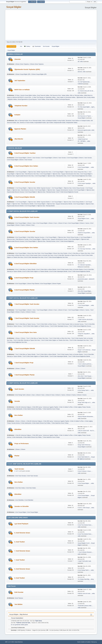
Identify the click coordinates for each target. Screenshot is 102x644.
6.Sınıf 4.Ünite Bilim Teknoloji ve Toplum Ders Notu (67, 255)
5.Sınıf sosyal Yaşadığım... (85, 183)
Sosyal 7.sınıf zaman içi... (84, 350)
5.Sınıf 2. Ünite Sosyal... (84, 508)
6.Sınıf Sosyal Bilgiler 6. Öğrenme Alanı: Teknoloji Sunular (40, 241)
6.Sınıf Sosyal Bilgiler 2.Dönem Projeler (50, 284)
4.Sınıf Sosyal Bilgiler (20, 512)
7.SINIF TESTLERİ (83, 561)
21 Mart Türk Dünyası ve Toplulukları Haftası (44, 97)
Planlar (17, 456)
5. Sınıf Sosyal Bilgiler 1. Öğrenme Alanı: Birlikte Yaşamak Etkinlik (32, 202)
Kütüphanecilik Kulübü (60, 123)
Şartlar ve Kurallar (86, 642)
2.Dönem (23, 338)
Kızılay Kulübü (61, 121)
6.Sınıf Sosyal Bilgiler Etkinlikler (26, 264)
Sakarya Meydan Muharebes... (86, 417)
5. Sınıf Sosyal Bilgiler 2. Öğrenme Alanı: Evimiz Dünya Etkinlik (67, 202)
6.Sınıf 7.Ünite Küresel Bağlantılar (65, 241)
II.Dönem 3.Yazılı (30, 225)
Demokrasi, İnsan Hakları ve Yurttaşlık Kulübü (78, 121)
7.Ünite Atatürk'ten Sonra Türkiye (51, 409)
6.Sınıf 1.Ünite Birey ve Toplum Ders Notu (79, 253)
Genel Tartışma (19, 598)
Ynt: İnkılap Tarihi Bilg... (84, 579)
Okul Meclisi (19, 139)
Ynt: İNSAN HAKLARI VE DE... (86, 91)
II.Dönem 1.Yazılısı (60, 395)
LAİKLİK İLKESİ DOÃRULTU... (86, 431)
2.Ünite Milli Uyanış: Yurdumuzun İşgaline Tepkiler (45, 407)
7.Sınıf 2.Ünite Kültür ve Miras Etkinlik (46, 354)
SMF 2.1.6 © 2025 (9, 642)
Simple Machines (19, 642)
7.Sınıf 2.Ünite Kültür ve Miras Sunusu (46, 324)
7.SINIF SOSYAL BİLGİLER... (86, 320)
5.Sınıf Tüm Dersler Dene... (85, 525)
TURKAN (80, 84)
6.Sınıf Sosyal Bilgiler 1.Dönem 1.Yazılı (25, 223)
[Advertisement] (51, 25)
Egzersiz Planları (20, 129)
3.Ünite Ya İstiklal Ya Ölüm (66, 407)
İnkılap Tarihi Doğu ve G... (85, 403)
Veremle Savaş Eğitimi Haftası (28, 95)
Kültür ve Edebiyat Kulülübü (49, 121)
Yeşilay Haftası (65, 95)
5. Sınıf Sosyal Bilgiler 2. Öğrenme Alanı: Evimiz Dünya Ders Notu (69, 172)
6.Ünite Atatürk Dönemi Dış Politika (32, 409)
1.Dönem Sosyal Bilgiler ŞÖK (23, 74)
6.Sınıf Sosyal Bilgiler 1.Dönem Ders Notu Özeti (27, 253)
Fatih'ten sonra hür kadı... (84, 594)
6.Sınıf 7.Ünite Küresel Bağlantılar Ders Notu (56, 257)
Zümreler (18, 59)
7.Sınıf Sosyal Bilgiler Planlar (25, 375)
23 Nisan (17, 95)
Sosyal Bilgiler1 (82, 118)
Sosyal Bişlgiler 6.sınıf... (84, 543)
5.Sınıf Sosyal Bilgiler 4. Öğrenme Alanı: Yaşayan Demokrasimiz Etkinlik (53, 204)
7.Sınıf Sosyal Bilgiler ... (84, 305)
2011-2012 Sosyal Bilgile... (85, 291)
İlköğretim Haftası (12, 99)
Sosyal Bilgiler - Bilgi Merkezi (19, 614)
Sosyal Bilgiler (14, 7)
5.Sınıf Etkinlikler (29, 500)
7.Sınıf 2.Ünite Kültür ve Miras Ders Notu (59, 338)
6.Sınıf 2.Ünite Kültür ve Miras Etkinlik (46, 269)
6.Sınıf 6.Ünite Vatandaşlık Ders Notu (34, 257)
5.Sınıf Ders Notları (31, 488)
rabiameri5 (92, 279)
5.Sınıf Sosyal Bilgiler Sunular (25, 182)
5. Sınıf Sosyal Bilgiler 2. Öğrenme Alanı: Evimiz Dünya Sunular (67, 188)
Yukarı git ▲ (94, 642)
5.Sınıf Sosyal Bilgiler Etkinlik (25, 197)
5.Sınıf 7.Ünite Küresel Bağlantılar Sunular (67, 192)
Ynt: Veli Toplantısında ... (84, 82)
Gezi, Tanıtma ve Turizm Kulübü (25, 123)
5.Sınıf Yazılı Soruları (32, 476)
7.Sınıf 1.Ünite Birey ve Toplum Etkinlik (25, 354)
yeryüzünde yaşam (83, 279)
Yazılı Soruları (19, 389)
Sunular (17, 401)
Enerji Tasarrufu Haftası (43, 95)
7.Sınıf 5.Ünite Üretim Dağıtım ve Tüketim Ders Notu (55, 340)
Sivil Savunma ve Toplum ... (85, 116)
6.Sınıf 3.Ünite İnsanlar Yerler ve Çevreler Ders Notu (39, 255)
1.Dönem (17, 338)
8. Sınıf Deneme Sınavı (22, 569)
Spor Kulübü (50, 123)
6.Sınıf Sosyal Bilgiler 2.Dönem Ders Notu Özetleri (54, 253)
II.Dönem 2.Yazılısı (71, 395)
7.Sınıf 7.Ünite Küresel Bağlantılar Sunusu (80, 326)
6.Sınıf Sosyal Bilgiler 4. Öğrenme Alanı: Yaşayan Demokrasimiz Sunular (48, 239)
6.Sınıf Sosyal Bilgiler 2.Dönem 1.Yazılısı (78, 223)
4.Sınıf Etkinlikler (19, 500)
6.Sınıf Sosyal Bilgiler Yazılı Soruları (27, 217)
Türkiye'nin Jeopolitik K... (84, 334)
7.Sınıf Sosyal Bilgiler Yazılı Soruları (27, 304)
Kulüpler (17, 115)
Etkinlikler (18, 429)
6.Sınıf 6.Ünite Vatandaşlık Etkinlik (58, 271)
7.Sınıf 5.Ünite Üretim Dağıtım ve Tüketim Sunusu (36, 326)
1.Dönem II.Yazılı (40, 395)
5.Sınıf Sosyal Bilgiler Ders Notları (26, 166)
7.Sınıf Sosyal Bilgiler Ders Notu (26, 332)
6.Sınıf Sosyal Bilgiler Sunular (25, 231)
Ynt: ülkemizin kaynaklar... (85, 265)
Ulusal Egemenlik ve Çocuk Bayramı (27, 99)
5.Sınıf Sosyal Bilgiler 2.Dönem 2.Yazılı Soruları (20, 160)
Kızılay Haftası (91, 97)
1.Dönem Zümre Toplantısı (22, 64)
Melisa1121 (81, 267)
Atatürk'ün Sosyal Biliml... (84, 233)
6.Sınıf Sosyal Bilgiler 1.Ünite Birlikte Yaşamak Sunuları (29, 237)
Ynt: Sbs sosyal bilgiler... (84, 107)
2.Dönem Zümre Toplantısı (37, 64)
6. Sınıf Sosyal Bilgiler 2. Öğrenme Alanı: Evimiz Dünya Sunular (62, 237)
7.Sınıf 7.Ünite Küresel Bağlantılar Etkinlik (79, 356)
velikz (81, 62)
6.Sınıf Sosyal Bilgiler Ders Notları (26, 248)
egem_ (93, 107)
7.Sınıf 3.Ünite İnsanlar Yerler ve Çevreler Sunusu (70, 324)
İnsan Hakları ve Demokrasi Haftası (66, 97)
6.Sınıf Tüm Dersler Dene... (85, 534)
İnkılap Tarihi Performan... (84, 445)
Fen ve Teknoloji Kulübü (35, 121)
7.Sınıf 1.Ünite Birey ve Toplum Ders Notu (37, 338)
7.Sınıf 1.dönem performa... (85, 364)
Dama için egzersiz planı (84, 130)
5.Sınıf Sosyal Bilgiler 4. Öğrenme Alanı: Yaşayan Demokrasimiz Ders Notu (59, 174)
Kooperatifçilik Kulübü (40, 123)
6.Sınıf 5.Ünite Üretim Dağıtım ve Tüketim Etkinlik (35, 271)
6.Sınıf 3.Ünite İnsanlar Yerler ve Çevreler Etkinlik (70, 269)
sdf (78, 62)
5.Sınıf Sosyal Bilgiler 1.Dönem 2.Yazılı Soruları (53, 158)
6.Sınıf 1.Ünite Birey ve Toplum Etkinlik (25, 269)
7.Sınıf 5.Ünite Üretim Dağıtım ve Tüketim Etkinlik (35, 356)
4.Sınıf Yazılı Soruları (20, 476)
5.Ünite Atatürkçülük (17, 409)
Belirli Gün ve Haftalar (22, 90)
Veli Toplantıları (20, 81)
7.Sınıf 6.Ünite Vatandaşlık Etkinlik (58, 356)
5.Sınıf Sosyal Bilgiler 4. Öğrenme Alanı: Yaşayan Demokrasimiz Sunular (54, 190)
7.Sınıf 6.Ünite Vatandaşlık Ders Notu (79, 340)
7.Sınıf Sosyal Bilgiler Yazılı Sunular (27, 318)
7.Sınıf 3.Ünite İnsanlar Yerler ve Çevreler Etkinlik (70, 354)
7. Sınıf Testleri (20, 560)
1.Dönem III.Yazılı (62, 223)
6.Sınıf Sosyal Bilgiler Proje (24, 278)
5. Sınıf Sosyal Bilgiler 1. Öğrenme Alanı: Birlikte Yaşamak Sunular (32, 188)
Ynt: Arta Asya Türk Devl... (85, 249)
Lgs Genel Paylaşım (21, 524)
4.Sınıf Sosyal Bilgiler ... (84, 496)
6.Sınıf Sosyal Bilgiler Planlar (25, 290)
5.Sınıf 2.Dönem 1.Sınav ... (85, 471)
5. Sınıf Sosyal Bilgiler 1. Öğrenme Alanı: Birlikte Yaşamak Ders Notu (33, 172)
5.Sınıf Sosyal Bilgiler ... (84, 167)
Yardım (79, 642)
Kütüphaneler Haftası (72, 123)
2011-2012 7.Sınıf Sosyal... (85, 376)
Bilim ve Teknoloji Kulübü (21, 121)
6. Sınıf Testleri (20, 542)
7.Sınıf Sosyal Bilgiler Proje (24, 363)
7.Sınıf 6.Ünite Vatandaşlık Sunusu (59, 326)
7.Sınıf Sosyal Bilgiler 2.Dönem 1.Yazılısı (78, 310)
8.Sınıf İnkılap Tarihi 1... (84, 390)
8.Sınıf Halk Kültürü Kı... (84, 457)
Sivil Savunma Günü (56, 95)
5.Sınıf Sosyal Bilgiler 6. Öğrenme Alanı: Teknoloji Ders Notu (51, 176)
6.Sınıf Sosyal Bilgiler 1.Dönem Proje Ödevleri (27, 284)
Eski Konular (19, 592)
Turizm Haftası (41, 99)
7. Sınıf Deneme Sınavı (22, 551)
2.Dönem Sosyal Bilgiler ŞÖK (39, 74)
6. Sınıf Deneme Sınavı (22, 533)
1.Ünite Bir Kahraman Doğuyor (23, 407)
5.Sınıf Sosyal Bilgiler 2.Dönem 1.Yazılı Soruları (79, 158)
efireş (92, 579)
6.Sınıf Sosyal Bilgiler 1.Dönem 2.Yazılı (47, 223)
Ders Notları (19, 415)
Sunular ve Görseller (22, 506)
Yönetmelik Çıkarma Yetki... (85, 606)
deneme (80, 72)
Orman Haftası (50, 99)
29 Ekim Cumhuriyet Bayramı (62, 99)
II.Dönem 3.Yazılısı (30, 312)
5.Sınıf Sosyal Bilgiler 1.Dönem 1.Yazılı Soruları (27, 158)
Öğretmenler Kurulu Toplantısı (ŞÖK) (27, 69)
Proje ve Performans (22, 444)
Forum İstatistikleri (16, 618)
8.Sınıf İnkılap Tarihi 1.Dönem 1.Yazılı (25, 395)
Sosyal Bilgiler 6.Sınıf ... (84, 219)
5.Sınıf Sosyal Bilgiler (32, 512)
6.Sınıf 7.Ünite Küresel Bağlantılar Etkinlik (79, 271)
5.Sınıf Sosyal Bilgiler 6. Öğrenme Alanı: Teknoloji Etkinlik (39, 206)
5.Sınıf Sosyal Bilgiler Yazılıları (25, 153)
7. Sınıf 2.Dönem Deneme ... (85, 552)
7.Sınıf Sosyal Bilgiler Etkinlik (25, 349)
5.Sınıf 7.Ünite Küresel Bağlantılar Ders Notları (79, 176)
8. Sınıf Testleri (20, 578)
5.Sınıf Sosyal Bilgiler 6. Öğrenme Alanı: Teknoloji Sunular (40, 192)
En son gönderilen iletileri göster (19, 625)
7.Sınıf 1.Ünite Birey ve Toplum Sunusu (25, 324)
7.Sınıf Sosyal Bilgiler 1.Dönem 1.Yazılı (25, 310)
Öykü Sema (39, 621)
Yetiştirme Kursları (21, 106)
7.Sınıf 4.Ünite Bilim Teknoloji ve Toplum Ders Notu (26, 340)
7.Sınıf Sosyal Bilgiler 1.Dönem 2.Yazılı (47, 310)
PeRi (90, 561)
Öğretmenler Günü (81, 97)
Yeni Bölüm (18, 604)
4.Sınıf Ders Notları (20, 488)
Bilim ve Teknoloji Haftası (77, 95)
